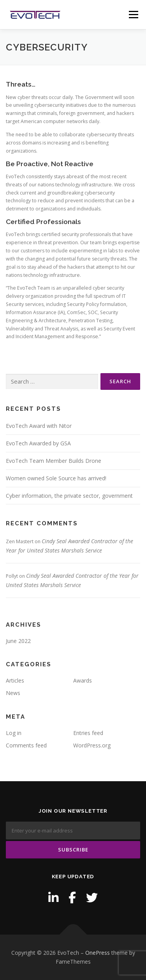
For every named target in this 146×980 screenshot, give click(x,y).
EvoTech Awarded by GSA (38, 443)
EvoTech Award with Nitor (39, 426)
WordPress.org (92, 745)
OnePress (98, 953)
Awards (83, 680)
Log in (14, 733)
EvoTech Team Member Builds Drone (54, 461)
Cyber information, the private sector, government (69, 496)
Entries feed (88, 733)
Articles (15, 680)
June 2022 (18, 641)
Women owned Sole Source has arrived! (56, 478)
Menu (133, 15)
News (13, 693)
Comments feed (26, 745)
